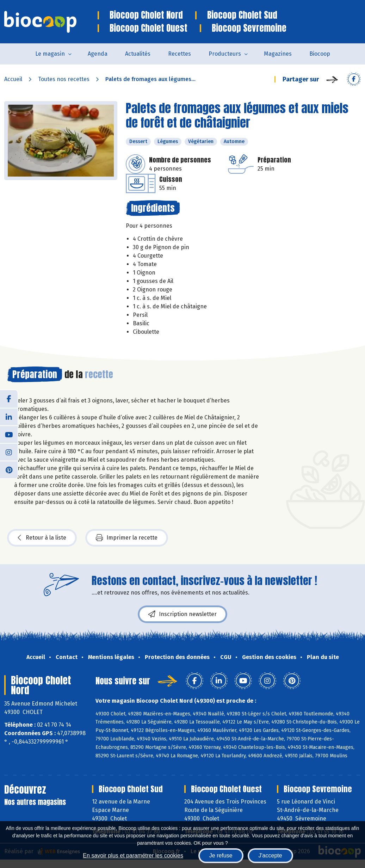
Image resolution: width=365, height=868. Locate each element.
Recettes (180, 54)
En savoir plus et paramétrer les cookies (133, 855)
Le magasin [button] (50, 54)
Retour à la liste (42, 538)
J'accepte (270, 855)
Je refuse (221, 855)
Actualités (138, 54)
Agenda (98, 54)
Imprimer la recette (127, 538)
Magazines (278, 54)
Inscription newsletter (182, 614)
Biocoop (320, 54)
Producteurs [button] (225, 54)
